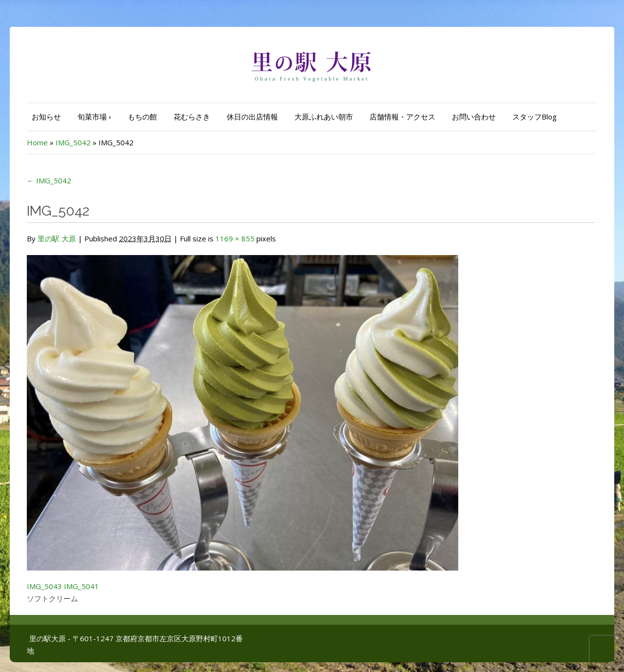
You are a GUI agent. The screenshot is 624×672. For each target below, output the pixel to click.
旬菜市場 (94, 117)
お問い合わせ (474, 117)
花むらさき (192, 117)
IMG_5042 (73, 142)
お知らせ (46, 117)
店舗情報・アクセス (402, 117)
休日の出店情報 (252, 117)
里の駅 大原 (57, 238)
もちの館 (142, 117)
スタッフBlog (535, 117)
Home (37, 142)
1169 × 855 (235, 238)
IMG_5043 (44, 586)
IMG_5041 (81, 586)
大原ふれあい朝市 (324, 117)
